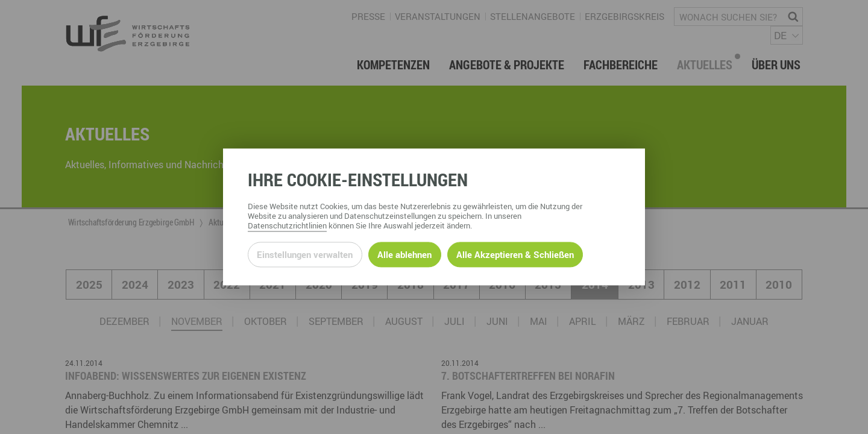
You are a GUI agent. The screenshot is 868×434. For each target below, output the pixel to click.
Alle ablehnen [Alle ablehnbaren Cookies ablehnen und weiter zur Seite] (404, 254)
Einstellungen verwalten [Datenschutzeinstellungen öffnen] (305, 254)
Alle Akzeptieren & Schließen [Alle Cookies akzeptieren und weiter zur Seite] (515, 254)
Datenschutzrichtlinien (287, 226)
